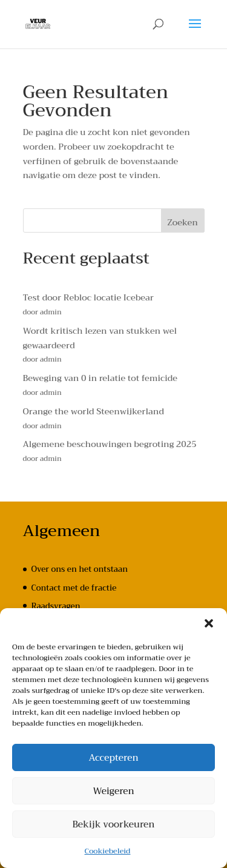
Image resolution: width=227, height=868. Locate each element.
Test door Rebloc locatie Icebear (88, 297)
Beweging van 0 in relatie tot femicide (100, 378)
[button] (209, 623)
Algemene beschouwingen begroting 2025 (110, 444)
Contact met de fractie (74, 588)
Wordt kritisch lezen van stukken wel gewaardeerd (100, 338)
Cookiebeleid (108, 851)
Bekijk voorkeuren (114, 824)
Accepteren (113, 758)
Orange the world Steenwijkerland (94, 411)
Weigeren (113, 791)
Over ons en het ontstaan (80, 569)
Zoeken (183, 222)
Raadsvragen (56, 606)
